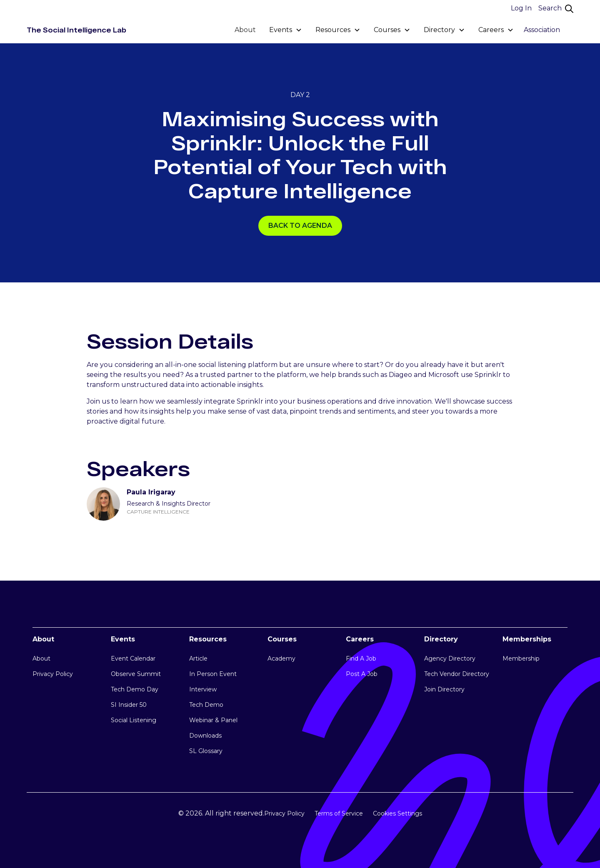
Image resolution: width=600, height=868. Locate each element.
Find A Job (361, 658)
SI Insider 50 (129, 705)
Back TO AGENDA (300, 226)
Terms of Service (339, 813)
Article (198, 658)
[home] (76, 30)
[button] (286, 30)
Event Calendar (133, 658)
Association (542, 30)
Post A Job (362, 674)
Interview (203, 689)
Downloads (205, 736)
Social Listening (134, 720)
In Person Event (213, 674)
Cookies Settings (397, 813)
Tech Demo (206, 705)
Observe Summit (136, 674)
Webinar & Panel (213, 720)
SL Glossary (206, 751)
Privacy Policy (53, 674)
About (245, 30)
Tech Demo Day (135, 689)
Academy (281, 658)
